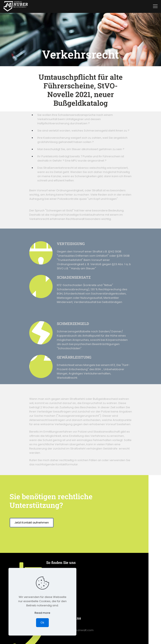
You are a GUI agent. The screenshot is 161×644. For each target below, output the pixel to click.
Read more (42, 613)
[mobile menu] (155, 6)
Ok (42, 623)
